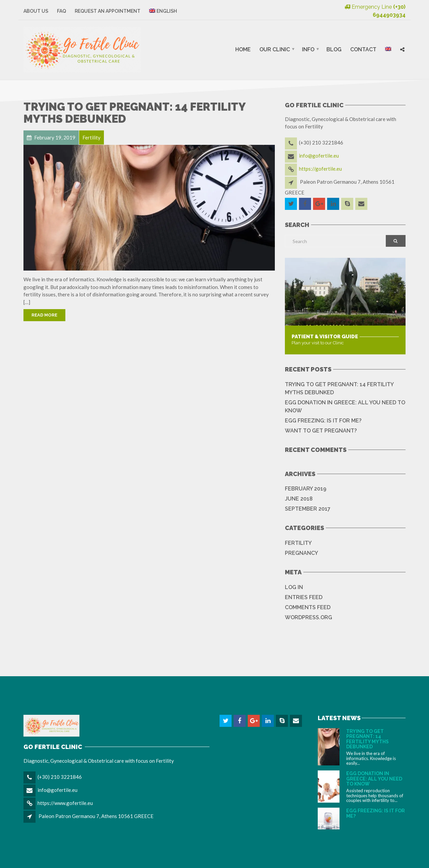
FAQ (62, 11)
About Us (36, 11)
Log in (294, 587)
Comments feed (308, 607)
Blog (334, 49)
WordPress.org (309, 617)
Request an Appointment (108, 11)
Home (243, 49)
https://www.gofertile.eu (65, 803)
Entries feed (304, 597)
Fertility (298, 543)
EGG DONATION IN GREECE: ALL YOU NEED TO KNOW (345, 407)
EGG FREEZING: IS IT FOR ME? (323, 421)
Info (308, 49)
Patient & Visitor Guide (325, 337)
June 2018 (299, 499)
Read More (44, 315)
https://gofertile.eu (320, 169)
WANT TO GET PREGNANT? (321, 431)
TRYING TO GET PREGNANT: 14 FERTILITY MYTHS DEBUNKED (134, 113)
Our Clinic (275, 49)
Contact (363, 49)
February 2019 (306, 489)
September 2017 (308, 509)
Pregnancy (301, 553)
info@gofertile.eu (319, 156)
